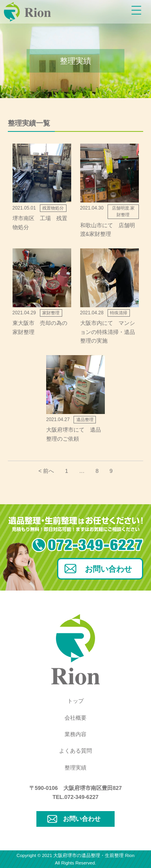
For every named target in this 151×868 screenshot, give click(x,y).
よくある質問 (75, 751)
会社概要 (75, 718)
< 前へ (46, 471)
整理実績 (75, 768)
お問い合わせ (108, 569)
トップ (75, 701)
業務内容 (75, 734)
